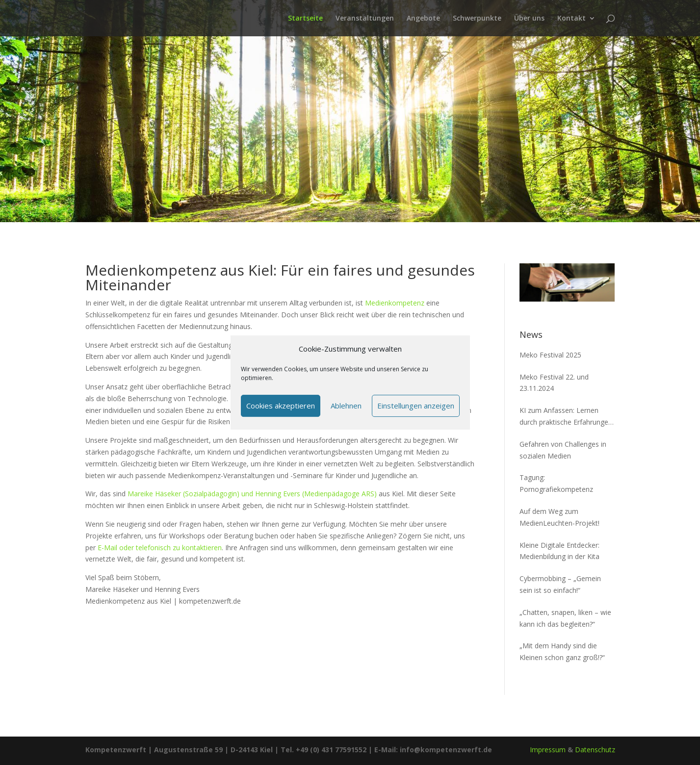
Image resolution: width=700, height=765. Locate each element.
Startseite (305, 19)
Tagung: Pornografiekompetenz (556, 483)
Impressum (548, 750)
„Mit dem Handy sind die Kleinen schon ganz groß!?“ (562, 651)
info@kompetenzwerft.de (446, 750)
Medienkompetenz (395, 303)
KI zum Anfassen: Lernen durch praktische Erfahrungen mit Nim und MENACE (566, 417)
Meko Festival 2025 (550, 355)
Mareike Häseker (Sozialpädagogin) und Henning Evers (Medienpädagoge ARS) (252, 494)
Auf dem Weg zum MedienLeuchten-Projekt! (559, 517)
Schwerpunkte (477, 19)
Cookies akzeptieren (281, 406)
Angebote (423, 19)
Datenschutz (595, 750)
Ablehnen (346, 406)
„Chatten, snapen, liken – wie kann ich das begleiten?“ (565, 618)
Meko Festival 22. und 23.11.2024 (554, 383)
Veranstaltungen (365, 19)
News (531, 334)
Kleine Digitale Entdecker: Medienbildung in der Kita (559, 551)
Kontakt (571, 19)
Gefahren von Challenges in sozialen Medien (563, 450)
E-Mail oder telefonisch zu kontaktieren (160, 548)
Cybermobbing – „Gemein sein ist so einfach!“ (560, 584)
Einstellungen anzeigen (416, 406)
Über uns (529, 19)
